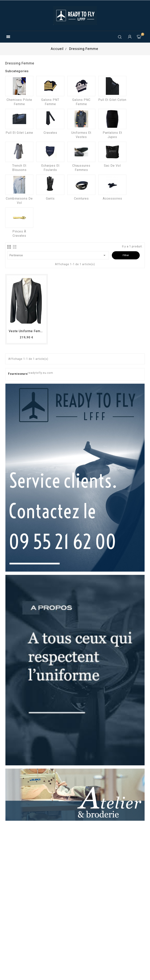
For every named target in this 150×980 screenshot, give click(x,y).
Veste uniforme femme (27, 331)
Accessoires (112, 198)
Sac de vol (112, 166)
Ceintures (81, 198)
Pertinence (58, 255)
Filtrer (126, 255)
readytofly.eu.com (40, 373)
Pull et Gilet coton (112, 100)
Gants (50, 198)
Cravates (50, 133)
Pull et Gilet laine (19, 133)
